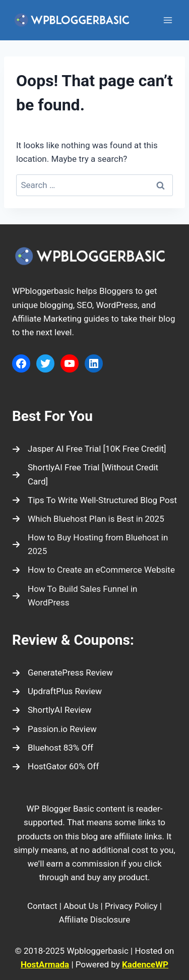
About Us (81, 906)
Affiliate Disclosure (94, 920)
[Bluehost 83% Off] (53, 748)
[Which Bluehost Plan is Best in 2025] (88, 519)
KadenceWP (145, 964)
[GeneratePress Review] (62, 673)
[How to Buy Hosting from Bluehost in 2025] (94, 544)
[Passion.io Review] (54, 729)
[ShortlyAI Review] (52, 710)
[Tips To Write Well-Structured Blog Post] (94, 500)
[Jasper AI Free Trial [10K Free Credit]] (89, 449)
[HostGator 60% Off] (55, 767)
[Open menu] (168, 20)
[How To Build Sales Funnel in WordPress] (94, 596)
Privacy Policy (131, 906)
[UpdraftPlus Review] (57, 691)
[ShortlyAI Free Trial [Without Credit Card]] (94, 474)
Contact (42, 906)
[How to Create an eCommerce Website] (93, 570)
